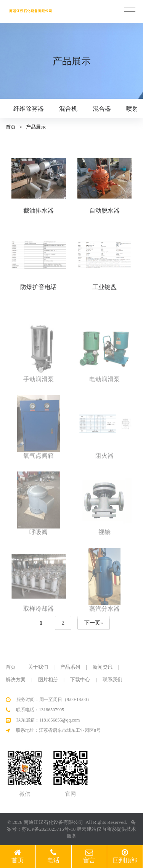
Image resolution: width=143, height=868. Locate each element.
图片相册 (48, 680)
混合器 (102, 109)
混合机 (68, 109)
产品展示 (36, 127)
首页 (11, 127)
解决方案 (16, 680)
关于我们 (38, 667)
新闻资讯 (103, 667)
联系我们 (112, 680)
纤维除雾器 (29, 109)
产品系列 (70, 667)
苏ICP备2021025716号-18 (49, 829)
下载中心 (80, 680)
